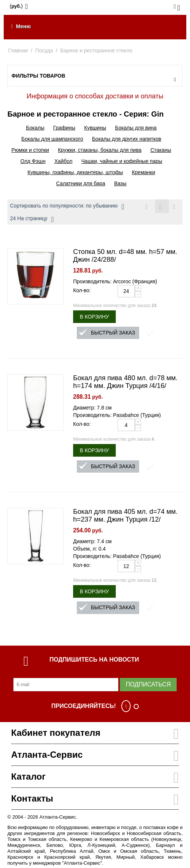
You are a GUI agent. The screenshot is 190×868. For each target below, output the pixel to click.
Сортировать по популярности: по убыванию (67, 207)
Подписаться (148, 684)
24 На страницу (32, 219)
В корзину (94, 317)
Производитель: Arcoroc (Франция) (115, 281)
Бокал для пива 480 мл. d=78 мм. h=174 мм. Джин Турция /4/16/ (125, 382)
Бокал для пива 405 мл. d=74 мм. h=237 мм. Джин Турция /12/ (125, 515)
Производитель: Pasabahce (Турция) (117, 415)
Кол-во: (82, 290)
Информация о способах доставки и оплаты (95, 96)
